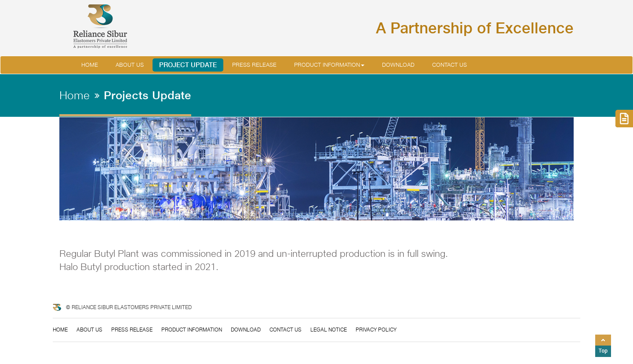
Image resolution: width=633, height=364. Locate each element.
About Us (89, 330)
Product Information (329, 65)
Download (398, 65)
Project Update (188, 65)
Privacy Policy (376, 330)
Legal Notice (329, 330)
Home (90, 65)
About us (130, 65)
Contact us (286, 330)
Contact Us (449, 65)
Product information (192, 330)
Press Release (254, 65)
